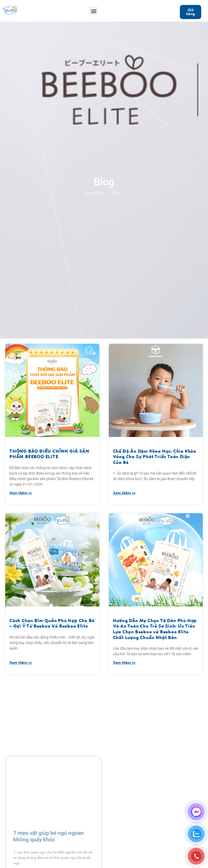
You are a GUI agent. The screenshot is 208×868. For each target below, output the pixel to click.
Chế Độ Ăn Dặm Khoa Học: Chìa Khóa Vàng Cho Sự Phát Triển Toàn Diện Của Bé (155, 457)
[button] (94, 11)
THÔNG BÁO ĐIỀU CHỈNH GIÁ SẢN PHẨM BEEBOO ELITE (49, 454)
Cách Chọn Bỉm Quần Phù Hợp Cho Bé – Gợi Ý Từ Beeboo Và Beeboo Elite (52, 623)
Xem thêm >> (21, 493)
